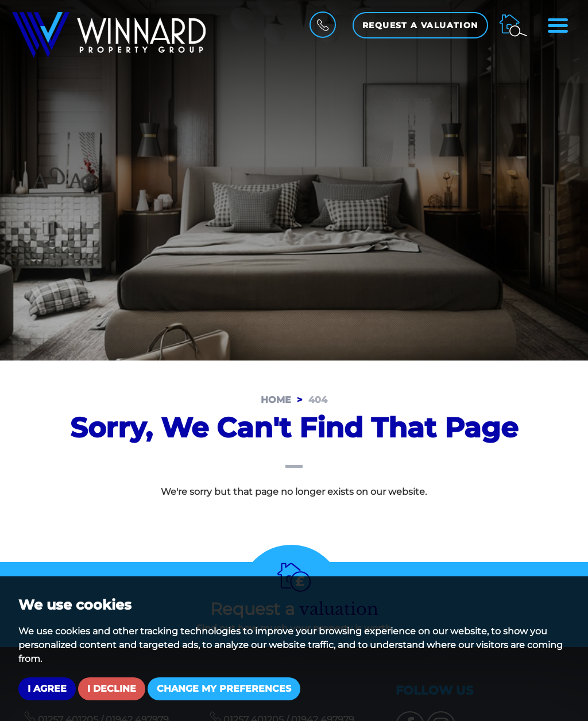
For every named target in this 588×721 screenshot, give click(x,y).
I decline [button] (112, 689)
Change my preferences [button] (224, 689)
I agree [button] (47, 689)
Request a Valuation (420, 25)
